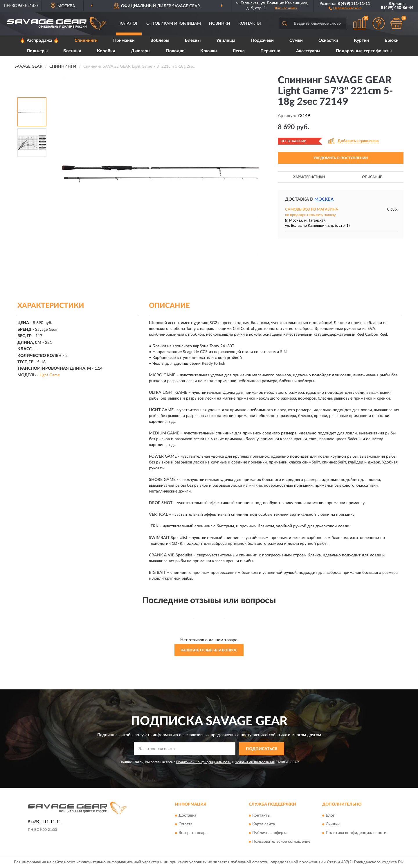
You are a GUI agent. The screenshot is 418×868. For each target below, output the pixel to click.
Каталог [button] (129, 24)
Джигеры (141, 51)
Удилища (226, 41)
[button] (345, 8)
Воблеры (160, 41)
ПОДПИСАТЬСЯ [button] (262, 749)
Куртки (361, 41)
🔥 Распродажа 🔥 (39, 41)
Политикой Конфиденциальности (204, 762)
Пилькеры (37, 51)
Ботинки (72, 51)
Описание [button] (372, 177)
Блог (330, 816)
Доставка (187, 816)
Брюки (392, 41)
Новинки (220, 24)
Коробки (106, 51)
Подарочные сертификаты (364, 51)
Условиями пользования (255, 762)
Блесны (193, 41)
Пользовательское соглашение (281, 842)
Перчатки (270, 51)
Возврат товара (193, 833)
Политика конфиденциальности (356, 833)
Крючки (209, 51)
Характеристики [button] (309, 177)
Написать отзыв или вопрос (209, 650)
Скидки (333, 824)
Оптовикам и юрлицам (174, 24)
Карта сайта (264, 824)
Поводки (175, 51)
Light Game (50, 375)
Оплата (185, 824)
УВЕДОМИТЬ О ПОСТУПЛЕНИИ (341, 158)
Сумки (296, 41)
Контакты (250, 24)
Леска (239, 51)
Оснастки (328, 41)
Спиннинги (86, 41)
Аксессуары (308, 51)
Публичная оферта (270, 833)
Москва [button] (324, 199)
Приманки (124, 41)
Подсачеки (262, 41)
